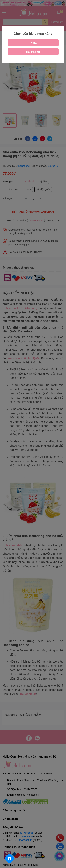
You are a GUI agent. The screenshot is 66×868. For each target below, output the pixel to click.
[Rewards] (10, 858)
